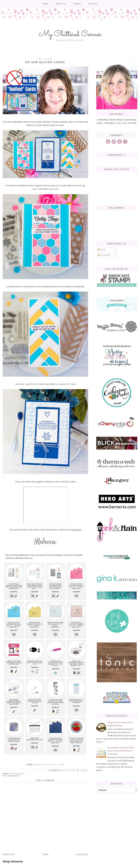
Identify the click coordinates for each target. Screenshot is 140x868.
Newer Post (9, 854)
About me (61, 4)
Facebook (39, 765)
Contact (93, 4)
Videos (77, 4)
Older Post (82, 854)
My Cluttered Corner (70, 34)
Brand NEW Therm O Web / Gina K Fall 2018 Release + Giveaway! (121, 751)
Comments (104, 255)
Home (45, 4)
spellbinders (17, 773)
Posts (102, 250)
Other (61, 765)
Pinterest (51, 765)
